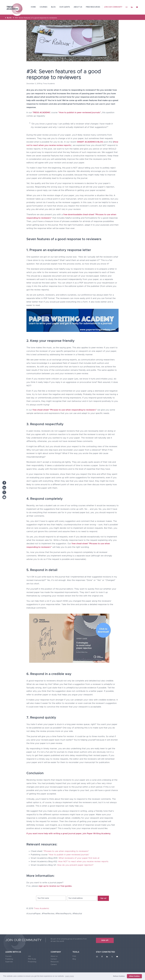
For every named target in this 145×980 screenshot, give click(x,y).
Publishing (9, 959)
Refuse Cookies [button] (119, 976)
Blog (74, 959)
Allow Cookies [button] (134, 976)
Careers (54, 965)
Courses (8, 956)
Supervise (9, 962)
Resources (55, 962)
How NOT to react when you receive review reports (83, 862)
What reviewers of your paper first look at (79, 858)
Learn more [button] (69, 976)
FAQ (74, 956)
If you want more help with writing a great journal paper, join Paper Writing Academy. (69, 834)
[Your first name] (51, 898)
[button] (4, 483)
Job (29, 956)
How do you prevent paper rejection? (75, 865)
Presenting (32, 962)
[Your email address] (82, 898)
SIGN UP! (105, 940)
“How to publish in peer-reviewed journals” (69, 855)
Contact (54, 959)
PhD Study (32, 959)
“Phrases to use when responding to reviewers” (66, 851)
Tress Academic (14, 9)
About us (54, 956)
